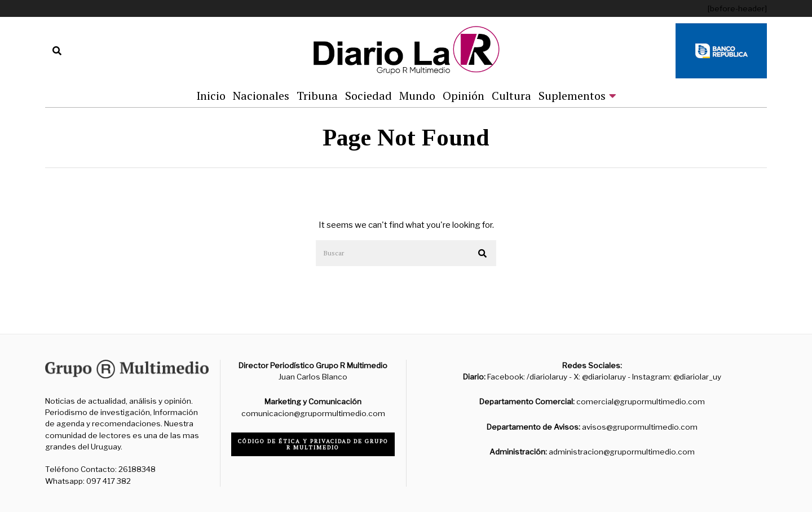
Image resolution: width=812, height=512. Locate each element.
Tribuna (317, 96)
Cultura (511, 96)
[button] (483, 254)
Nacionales (261, 96)
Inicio (211, 96)
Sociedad (369, 96)
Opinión (464, 96)
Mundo (417, 96)
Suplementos (572, 96)
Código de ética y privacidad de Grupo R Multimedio (313, 444)
